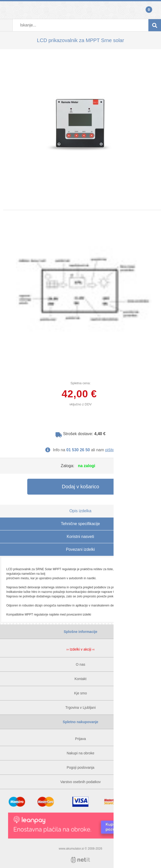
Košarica (155, 10)
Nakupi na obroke (80, 753)
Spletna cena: (80, 383)
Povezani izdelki (80, 549)
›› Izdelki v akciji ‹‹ (80, 649)
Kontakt (80, 679)
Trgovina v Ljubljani (80, 708)
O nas (80, 664)
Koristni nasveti (80, 537)
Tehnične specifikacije (80, 524)
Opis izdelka (80, 511)
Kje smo (81, 693)
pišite (110, 450)
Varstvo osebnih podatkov (80, 782)
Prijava (6, 10)
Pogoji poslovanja (80, 767)
